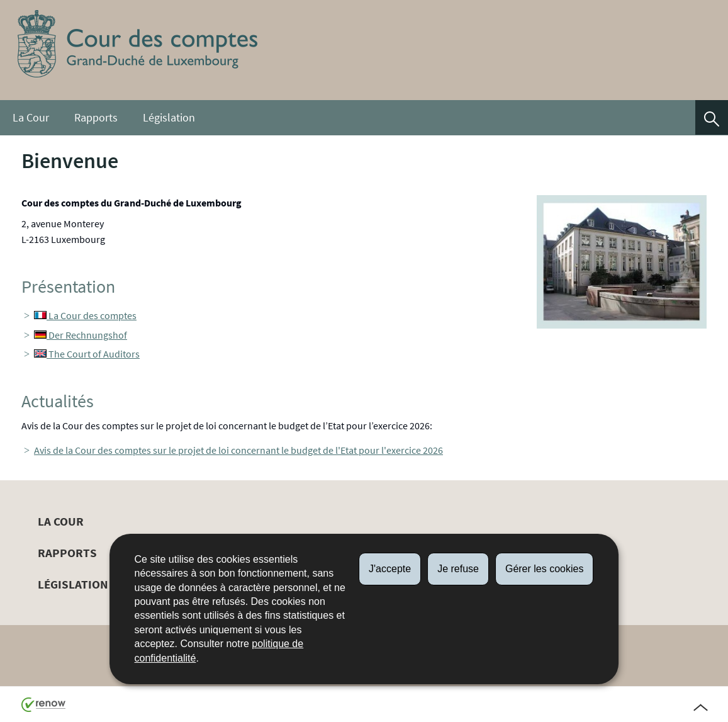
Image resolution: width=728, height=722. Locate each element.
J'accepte (390, 569)
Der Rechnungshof (81, 335)
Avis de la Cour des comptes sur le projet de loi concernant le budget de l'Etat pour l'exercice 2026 (238, 450)
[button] (712, 117)
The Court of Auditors (87, 354)
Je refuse (458, 569)
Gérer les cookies (545, 569)
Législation (169, 118)
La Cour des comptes (85, 315)
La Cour (31, 118)
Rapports (96, 118)
